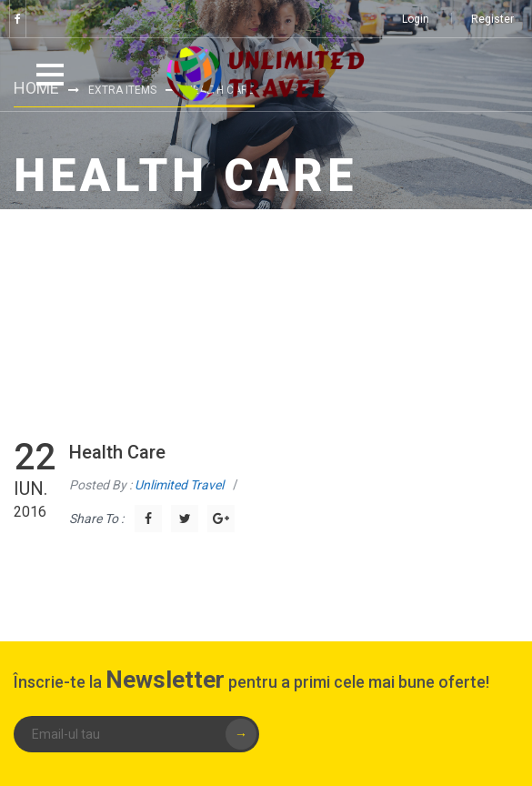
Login (416, 19)
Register (492, 19)
